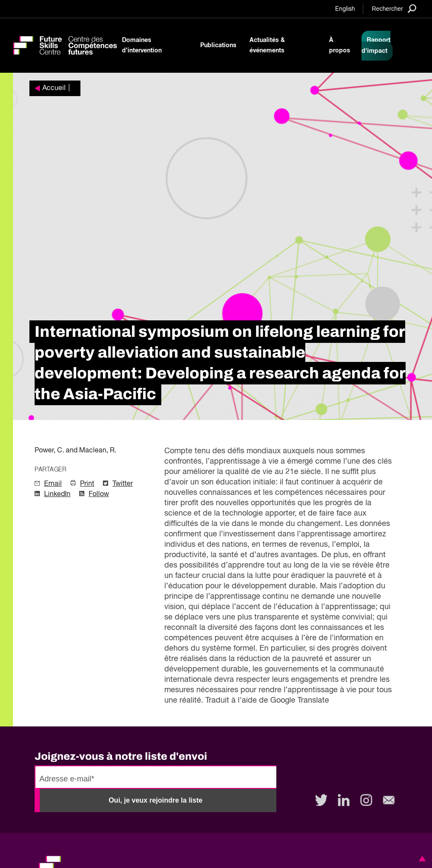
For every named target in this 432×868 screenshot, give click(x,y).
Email (53, 484)
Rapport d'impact (376, 46)
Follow (99, 494)
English (345, 9)
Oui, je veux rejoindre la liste (155, 800)
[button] (421, 858)
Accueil (54, 88)
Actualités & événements (267, 45)
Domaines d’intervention (142, 45)
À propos (340, 45)
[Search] (394, 8)
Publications (218, 45)
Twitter (123, 484)
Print (87, 484)
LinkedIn (57, 494)
